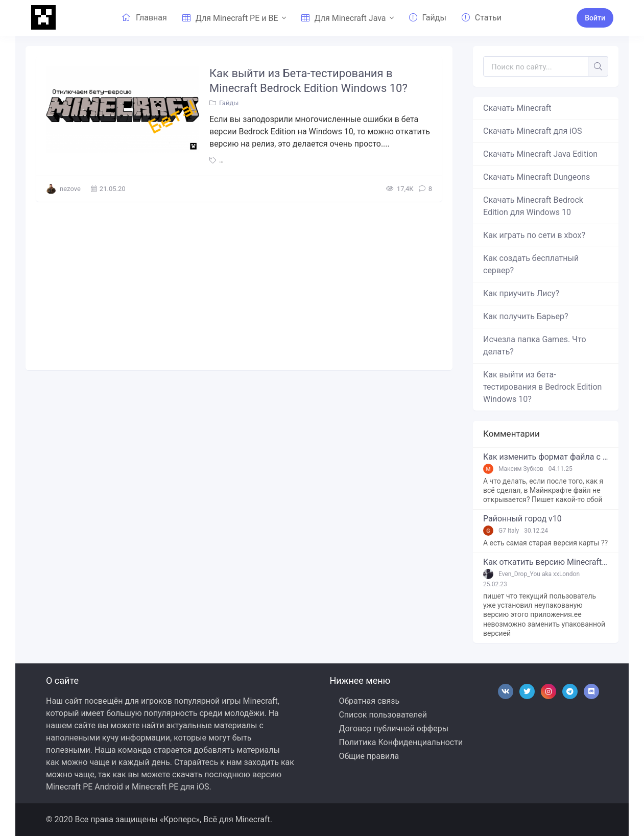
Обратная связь (369, 701)
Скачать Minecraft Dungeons (536, 177)
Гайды (428, 18)
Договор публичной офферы (393, 728)
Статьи (482, 18)
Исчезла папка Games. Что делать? (535, 345)
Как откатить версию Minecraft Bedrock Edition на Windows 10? (546, 562)
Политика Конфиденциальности (401, 742)
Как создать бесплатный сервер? (531, 264)
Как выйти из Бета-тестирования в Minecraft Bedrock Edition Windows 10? (308, 81)
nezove (70, 189)
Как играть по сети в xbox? (534, 235)
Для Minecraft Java (344, 18)
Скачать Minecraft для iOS (533, 131)
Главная (144, 18)
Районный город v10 (522, 519)
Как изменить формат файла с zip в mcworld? (546, 457)
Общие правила (369, 756)
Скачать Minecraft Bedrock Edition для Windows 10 (533, 206)
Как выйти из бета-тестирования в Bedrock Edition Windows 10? (542, 387)
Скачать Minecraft (517, 108)
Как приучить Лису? (521, 293)
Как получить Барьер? (526, 316)
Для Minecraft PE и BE (230, 18)
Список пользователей (383, 715)
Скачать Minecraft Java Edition (540, 154)
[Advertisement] (239, 283)
